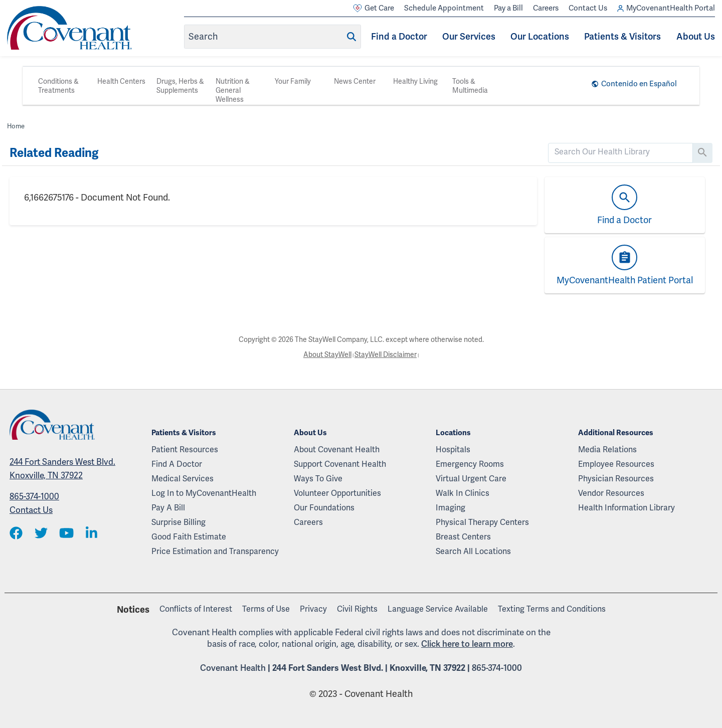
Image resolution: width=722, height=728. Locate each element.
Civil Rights (357, 609)
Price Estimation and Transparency (215, 551)
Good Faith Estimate (189, 537)
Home (16, 126)
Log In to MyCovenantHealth (204, 493)
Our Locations (540, 36)
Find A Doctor (177, 464)
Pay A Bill (168, 508)
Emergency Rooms (470, 464)
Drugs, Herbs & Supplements (180, 86)
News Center (355, 81)
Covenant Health (233, 668)
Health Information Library (626, 508)
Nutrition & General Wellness (233, 90)
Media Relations (607, 449)
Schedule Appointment (444, 8)
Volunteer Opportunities (337, 493)
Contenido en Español (639, 84)
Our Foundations (324, 508)
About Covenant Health (337, 449)
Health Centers (121, 81)
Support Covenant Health (340, 464)
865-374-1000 (34, 496)
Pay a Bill (508, 8)
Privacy (313, 609)
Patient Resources (185, 449)
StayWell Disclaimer (386, 354)
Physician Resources (616, 479)
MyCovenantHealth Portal (666, 8)
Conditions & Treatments (58, 86)
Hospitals (453, 449)
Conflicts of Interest (196, 609)
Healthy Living (415, 81)
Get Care (374, 8)
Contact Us (588, 8)
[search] (620, 152)
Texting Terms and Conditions (552, 609)
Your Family (293, 81)
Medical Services (183, 479)
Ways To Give (318, 479)
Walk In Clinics (463, 493)
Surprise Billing (178, 522)
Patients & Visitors (622, 36)
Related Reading (54, 153)
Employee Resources (616, 464)
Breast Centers (463, 537)
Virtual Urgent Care (471, 479)
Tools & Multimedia (470, 86)
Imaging (450, 508)
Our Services (469, 36)
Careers (546, 8)
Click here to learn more (467, 644)
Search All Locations (473, 551)
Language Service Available (438, 609)
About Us (696, 36)
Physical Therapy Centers (482, 522)
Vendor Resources (611, 493)
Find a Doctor (399, 36)
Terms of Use (266, 609)
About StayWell (327, 354)
